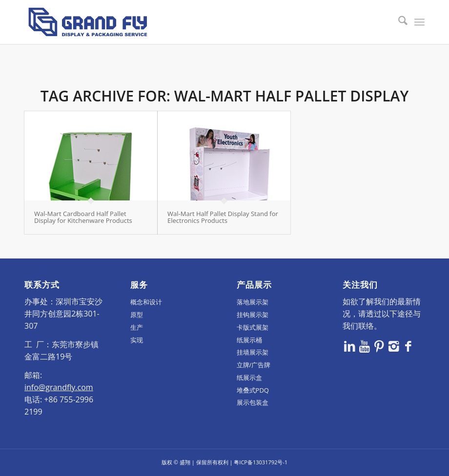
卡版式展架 (253, 327)
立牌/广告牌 (254, 365)
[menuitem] (398, 22)
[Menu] (419, 22)
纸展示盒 (249, 377)
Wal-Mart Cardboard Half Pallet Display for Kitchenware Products (83, 217)
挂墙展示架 (253, 352)
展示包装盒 (253, 402)
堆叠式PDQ (253, 390)
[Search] (398, 22)
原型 (137, 315)
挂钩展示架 (253, 315)
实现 (137, 340)
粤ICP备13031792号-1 (261, 462)
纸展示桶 (249, 340)
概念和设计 (146, 302)
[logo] (88, 22)
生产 (137, 327)
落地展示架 (253, 302)
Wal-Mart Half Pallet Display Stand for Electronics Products (223, 217)
